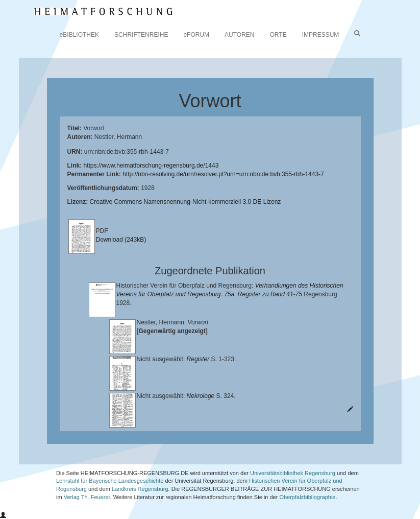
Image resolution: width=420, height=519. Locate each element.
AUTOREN (239, 35)
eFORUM (196, 35)
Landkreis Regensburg (140, 489)
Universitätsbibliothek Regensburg (293, 473)
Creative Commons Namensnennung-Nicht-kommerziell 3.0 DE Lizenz (186, 202)
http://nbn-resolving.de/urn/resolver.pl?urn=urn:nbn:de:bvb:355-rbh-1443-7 (223, 174)
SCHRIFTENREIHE (141, 35)
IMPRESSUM (321, 35)
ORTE (278, 35)
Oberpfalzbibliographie (307, 497)
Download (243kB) (121, 240)
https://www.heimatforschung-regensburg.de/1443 (151, 166)
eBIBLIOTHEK (79, 35)
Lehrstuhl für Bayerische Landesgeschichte (110, 481)
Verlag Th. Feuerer (87, 497)
